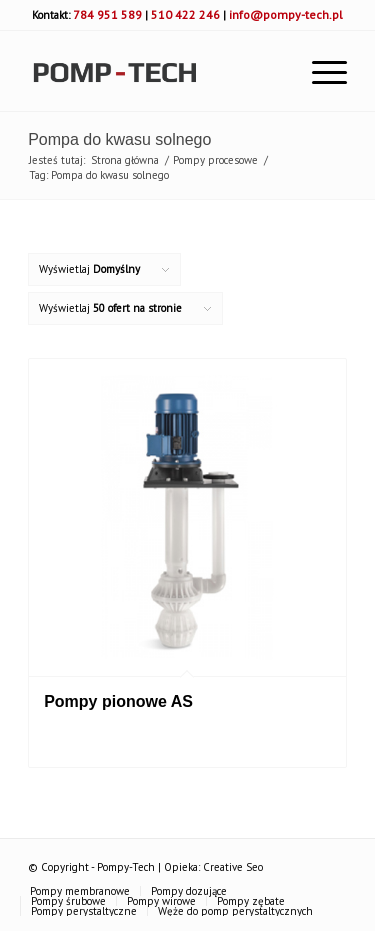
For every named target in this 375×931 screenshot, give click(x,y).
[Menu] (319, 71)
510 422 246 (185, 14)
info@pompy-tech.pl (286, 14)
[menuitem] (319, 71)
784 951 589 (107, 14)
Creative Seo (233, 867)
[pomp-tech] (155, 71)
